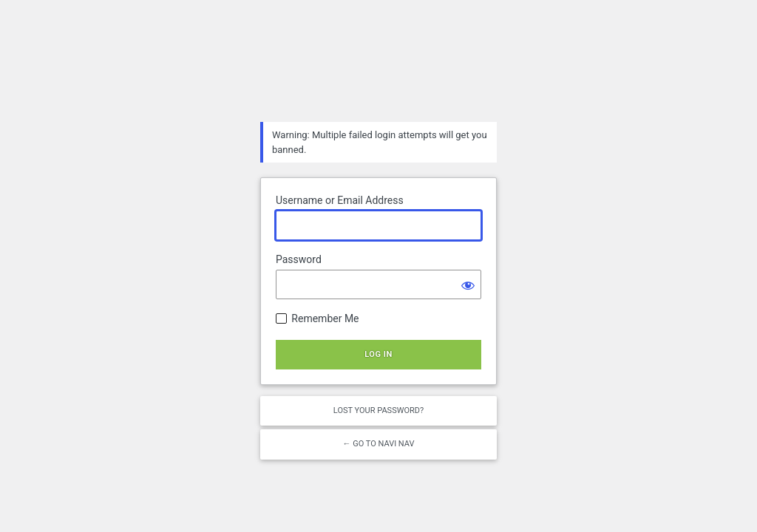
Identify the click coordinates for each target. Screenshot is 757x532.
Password (299, 259)
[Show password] (466, 284)
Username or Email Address (340, 200)
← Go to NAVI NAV (378, 444)
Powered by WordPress (378, 71)
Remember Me (325, 318)
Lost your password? (378, 410)
